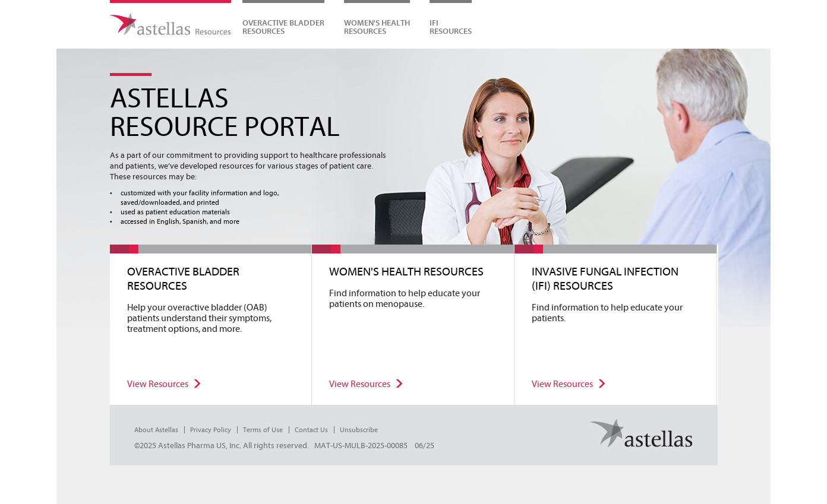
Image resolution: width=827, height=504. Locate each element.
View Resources (158, 384)
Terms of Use (263, 430)
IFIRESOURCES (451, 27)
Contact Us (311, 430)
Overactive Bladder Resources (283, 27)
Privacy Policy (211, 430)
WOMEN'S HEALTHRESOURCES (377, 27)
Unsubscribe (359, 430)
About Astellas (156, 430)
